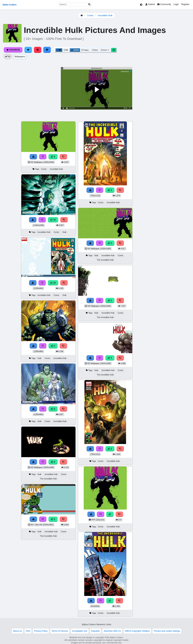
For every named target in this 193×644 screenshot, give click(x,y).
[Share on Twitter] (28, 50)
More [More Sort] (105, 50)
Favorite (13, 50)
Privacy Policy (41, 631)
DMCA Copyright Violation (137, 631)
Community (164, 4)
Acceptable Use (80, 631)
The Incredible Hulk (48, 479)
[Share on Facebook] (47, 50)
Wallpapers (20, 57)
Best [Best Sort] (95, 50)
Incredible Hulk (105, 15)
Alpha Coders (9, 5)
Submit (150, 4)
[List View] (66, 50)
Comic (90, 15)
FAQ (28, 631)
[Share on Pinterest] (38, 50)
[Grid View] (59, 50)
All (8, 57)
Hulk (64, 232)
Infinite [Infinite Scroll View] (75, 50)
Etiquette (95, 631)
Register (185, 4)
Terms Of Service (60, 631)
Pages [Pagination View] (85, 50)
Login (176, 4)
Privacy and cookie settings (167, 631)
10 (53, 220)
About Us (17, 631)
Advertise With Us (112, 631)
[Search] (89, 4)
